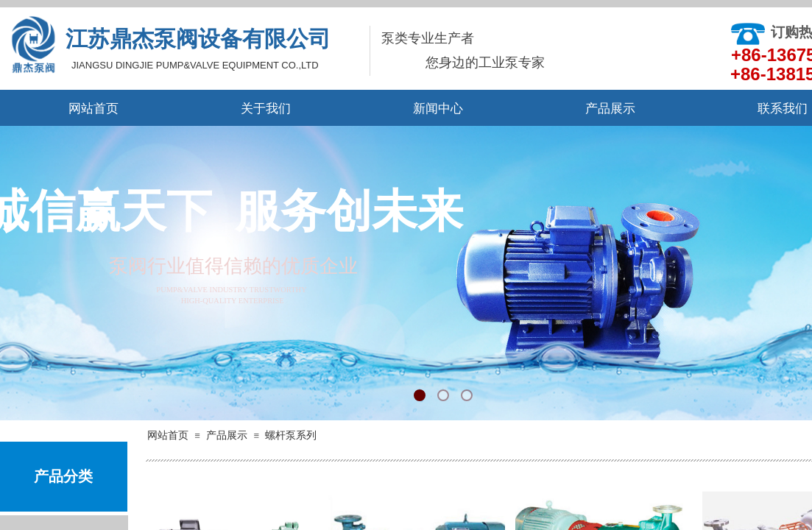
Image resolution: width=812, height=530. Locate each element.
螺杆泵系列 (291, 435)
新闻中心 (438, 109)
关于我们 (266, 109)
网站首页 (93, 109)
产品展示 (610, 109)
